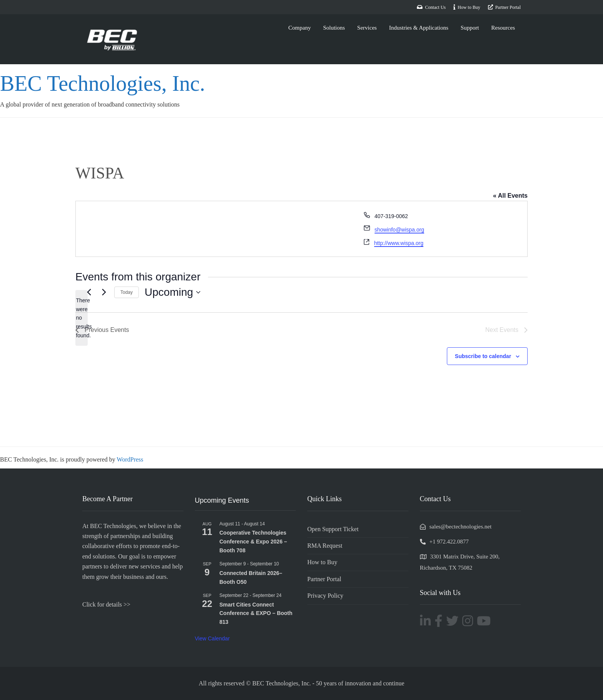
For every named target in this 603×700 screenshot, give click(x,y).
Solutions (334, 28)
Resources (503, 28)
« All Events (510, 196)
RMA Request (325, 546)
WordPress (130, 459)
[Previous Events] (89, 292)
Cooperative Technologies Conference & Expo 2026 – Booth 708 (253, 541)
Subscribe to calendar (483, 356)
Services (367, 28)
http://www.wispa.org (399, 243)
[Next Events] (104, 292)
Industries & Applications (419, 28)
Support (470, 28)
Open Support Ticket (333, 529)
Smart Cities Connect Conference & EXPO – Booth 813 (256, 613)
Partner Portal (324, 579)
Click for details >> (106, 604)
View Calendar (212, 638)
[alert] (82, 318)
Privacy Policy (325, 596)
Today (127, 292)
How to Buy (322, 562)
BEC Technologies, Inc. (102, 83)
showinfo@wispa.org (399, 230)
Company (300, 28)
